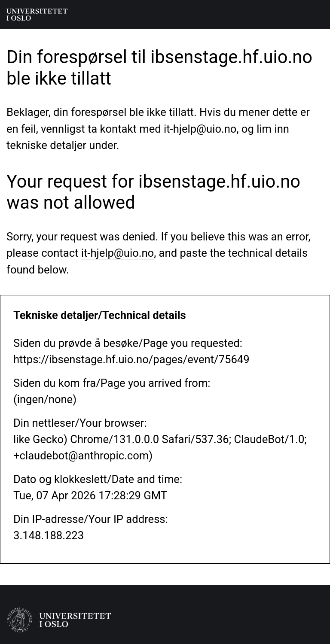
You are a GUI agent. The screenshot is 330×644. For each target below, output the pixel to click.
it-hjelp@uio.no (200, 129)
